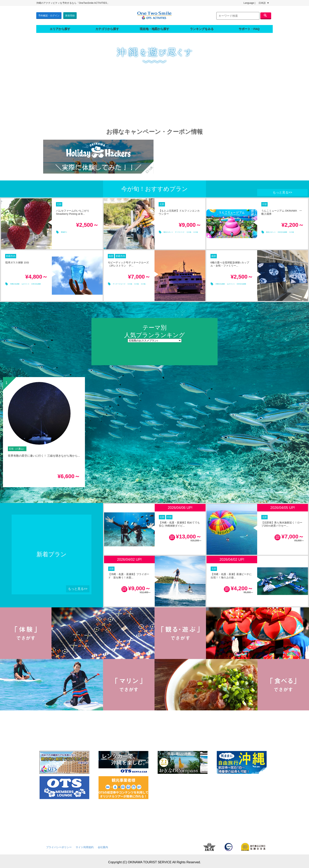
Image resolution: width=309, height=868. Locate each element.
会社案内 (103, 845)
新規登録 (70, 15)
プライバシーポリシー (59, 845)
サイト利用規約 (85, 845)
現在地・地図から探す (154, 27)
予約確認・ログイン (49, 15)
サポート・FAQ (249, 27)
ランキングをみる (202, 27)
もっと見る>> (282, 191)
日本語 (264, 3)
